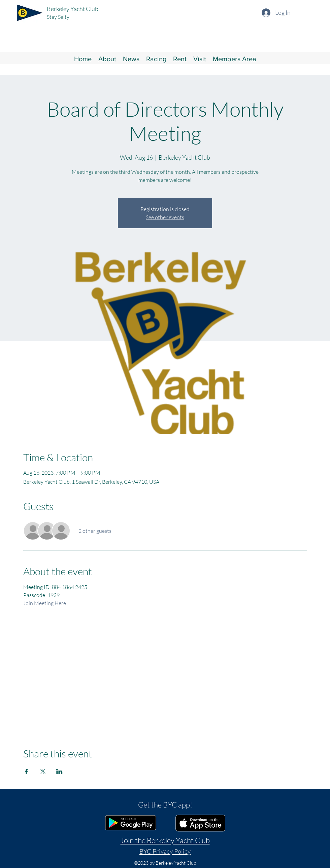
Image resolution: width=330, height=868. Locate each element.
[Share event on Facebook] (26, 772)
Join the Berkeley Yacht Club (165, 840)
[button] (107, 58)
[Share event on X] (43, 772)
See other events (165, 217)
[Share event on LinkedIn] (59, 772)
